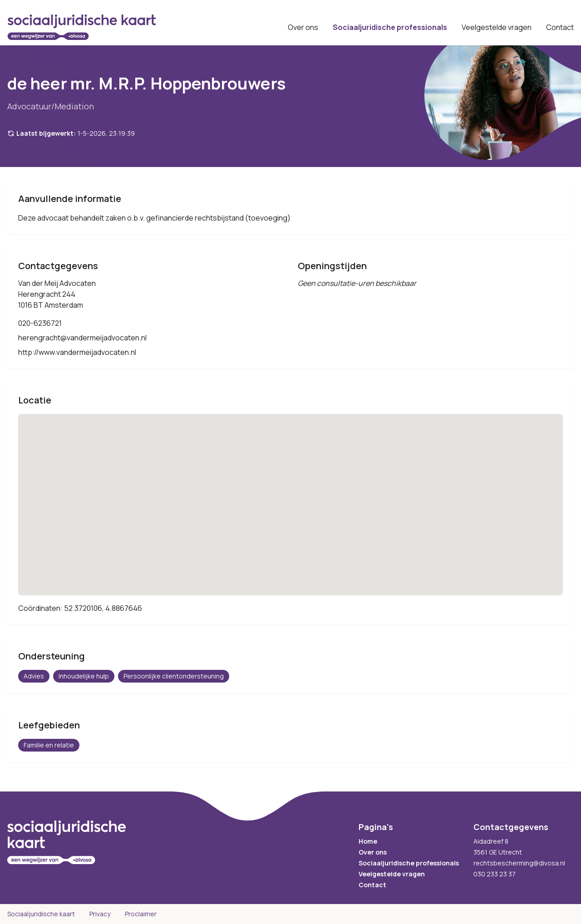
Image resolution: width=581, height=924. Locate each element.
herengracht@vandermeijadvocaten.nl (82, 338)
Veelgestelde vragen (497, 27)
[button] (290, 496)
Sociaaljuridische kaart (41, 914)
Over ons (303, 27)
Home (368, 841)
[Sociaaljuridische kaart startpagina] (82, 27)
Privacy (100, 914)
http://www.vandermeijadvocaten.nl (77, 352)
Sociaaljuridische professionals (390, 27)
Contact (560, 27)
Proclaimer (141, 914)
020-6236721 (40, 323)
